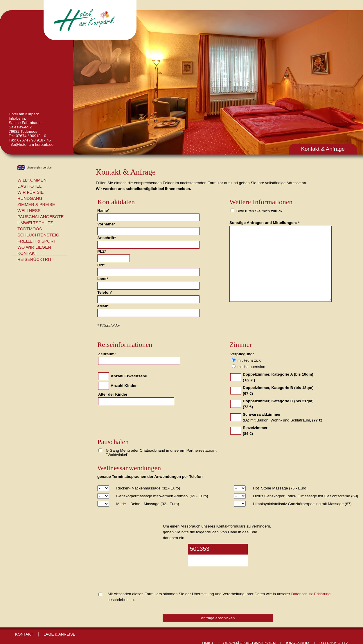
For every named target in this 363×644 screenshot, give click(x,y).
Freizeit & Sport (37, 241)
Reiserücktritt (36, 259)
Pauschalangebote (41, 217)
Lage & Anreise (60, 634)
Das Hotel (29, 186)
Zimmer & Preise (36, 204)
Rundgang (30, 198)
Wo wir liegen (34, 247)
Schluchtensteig (38, 235)
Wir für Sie (30, 192)
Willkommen (32, 180)
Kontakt (27, 253)
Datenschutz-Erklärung (311, 594)
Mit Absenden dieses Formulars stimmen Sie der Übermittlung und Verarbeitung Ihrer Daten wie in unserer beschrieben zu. (214, 597)
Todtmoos (30, 229)
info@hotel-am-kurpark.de (31, 145)
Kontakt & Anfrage (323, 149)
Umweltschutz (35, 223)
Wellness (29, 211)
